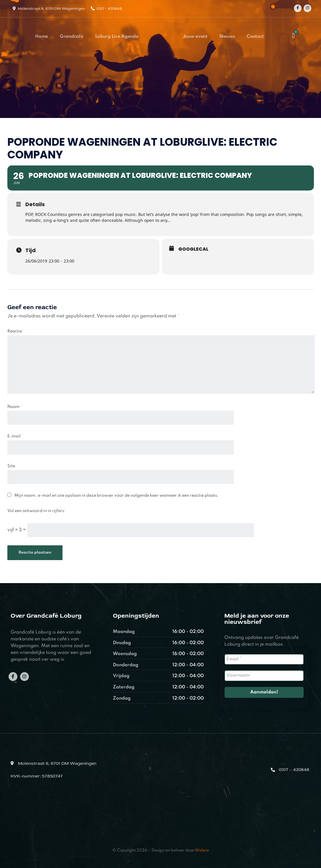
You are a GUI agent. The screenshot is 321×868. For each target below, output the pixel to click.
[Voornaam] (264, 676)
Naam (15, 407)
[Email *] (264, 659)
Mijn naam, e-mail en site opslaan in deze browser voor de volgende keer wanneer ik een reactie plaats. (116, 495)
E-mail (15, 436)
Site (11, 466)
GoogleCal (193, 249)
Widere (202, 850)
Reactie (16, 331)
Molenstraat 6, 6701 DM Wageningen (51, 9)
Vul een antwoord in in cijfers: (36, 511)
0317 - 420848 (109, 9)
